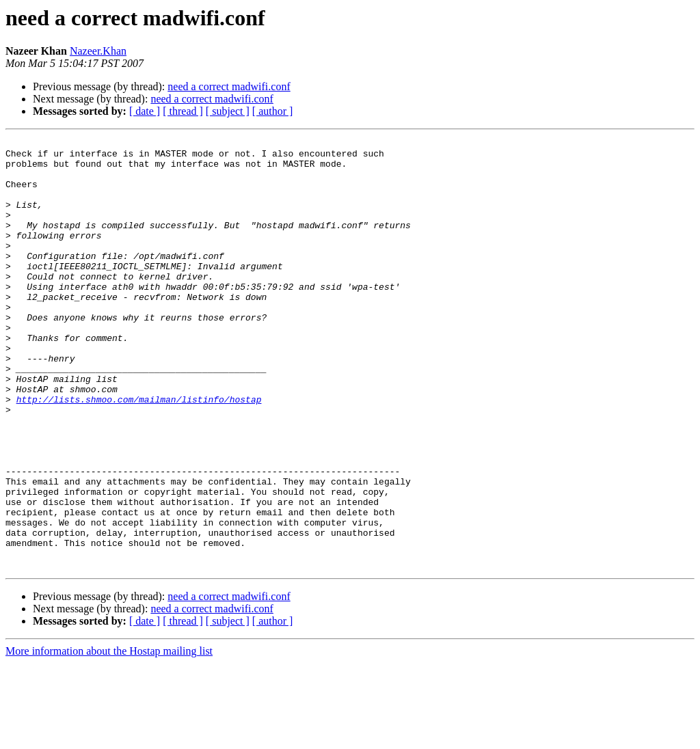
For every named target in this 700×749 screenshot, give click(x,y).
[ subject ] (228, 111)
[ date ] (145, 111)
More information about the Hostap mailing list (109, 737)
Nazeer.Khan (98, 51)
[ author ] (273, 111)
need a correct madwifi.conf (229, 86)
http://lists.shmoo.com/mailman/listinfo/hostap (139, 452)
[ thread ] (183, 111)
